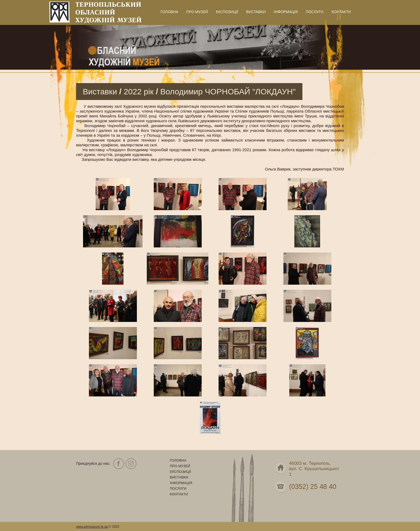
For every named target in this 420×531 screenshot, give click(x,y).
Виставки (100, 92)
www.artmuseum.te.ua (92, 527)
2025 (116, 527)
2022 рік (139, 92)
